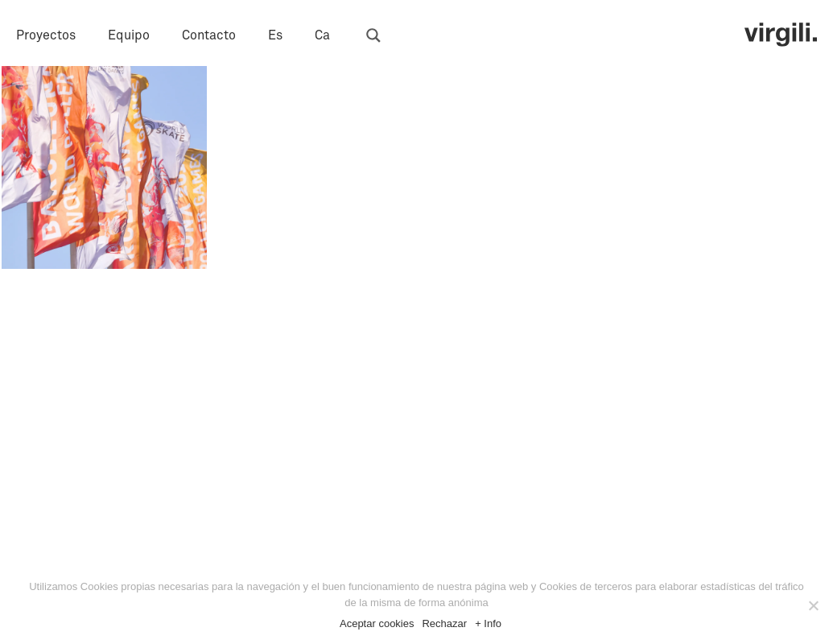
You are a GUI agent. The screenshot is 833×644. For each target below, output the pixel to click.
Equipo (129, 35)
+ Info (488, 623)
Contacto (209, 35)
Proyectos (46, 35)
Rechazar (444, 623)
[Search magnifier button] (373, 35)
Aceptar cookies (377, 623)
